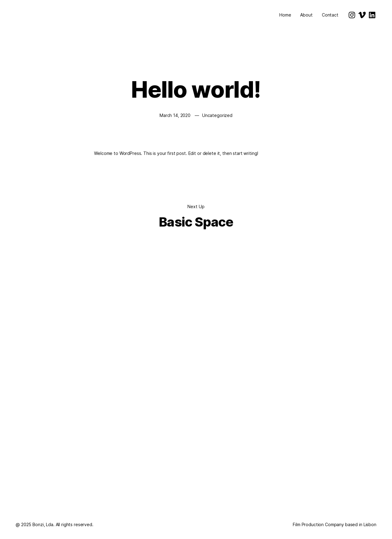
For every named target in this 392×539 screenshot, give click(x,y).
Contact (330, 15)
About (306, 15)
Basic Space (196, 222)
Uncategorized (217, 116)
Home (285, 15)
